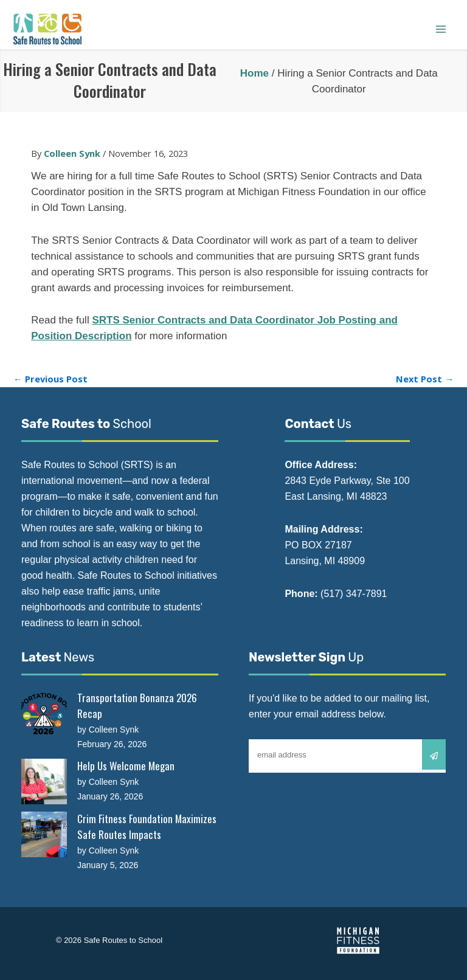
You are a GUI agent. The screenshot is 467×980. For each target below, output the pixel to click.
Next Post (425, 379)
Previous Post (50, 379)
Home (254, 73)
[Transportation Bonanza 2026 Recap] (44, 713)
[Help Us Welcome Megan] (44, 782)
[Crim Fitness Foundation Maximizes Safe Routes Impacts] (44, 834)
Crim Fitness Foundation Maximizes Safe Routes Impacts (147, 826)
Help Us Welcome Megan (126, 766)
